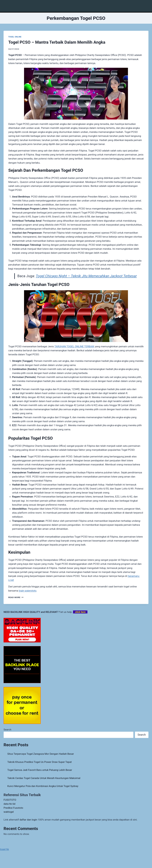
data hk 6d (9, 804)
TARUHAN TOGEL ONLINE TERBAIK (74, 346)
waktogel (9, 812)
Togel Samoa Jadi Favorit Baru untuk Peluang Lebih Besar (40, 770)
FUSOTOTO (10, 800)
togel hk (4, 849)
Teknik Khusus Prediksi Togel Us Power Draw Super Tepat (40, 762)
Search (7, 730)
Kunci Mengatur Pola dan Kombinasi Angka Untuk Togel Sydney (43, 786)
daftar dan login (28, 820)
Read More (16, 597)
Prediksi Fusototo (13, 808)
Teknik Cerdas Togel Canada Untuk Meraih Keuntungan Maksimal (44, 778)
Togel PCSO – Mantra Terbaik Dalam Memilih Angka (57, 42)
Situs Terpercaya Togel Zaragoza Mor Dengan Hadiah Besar (41, 754)
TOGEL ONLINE (15, 37)
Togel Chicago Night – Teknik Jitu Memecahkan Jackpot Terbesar (86, 276)
